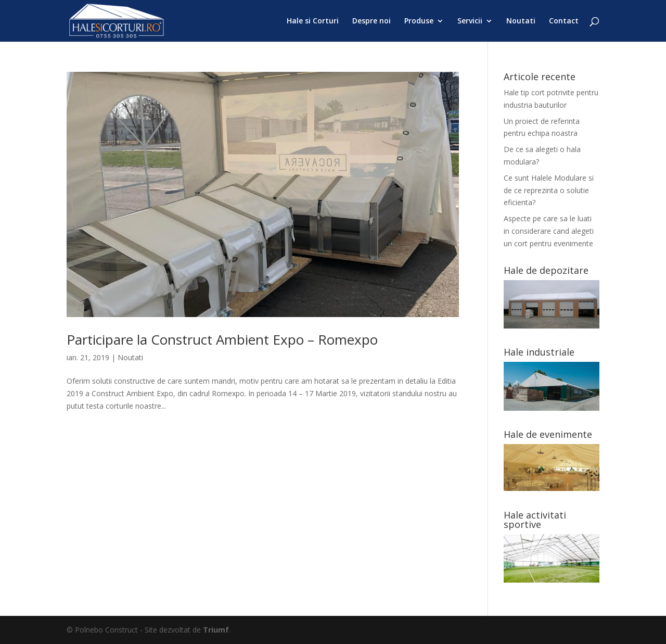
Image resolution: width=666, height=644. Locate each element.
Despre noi (372, 21)
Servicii (470, 21)
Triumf (216, 630)
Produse (419, 21)
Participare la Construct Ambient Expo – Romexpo (222, 339)
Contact (564, 21)
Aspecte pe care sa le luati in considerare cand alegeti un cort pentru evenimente (549, 231)
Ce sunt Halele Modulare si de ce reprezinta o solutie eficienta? (549, 190)
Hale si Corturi (313, 21)
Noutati (521, 21)
